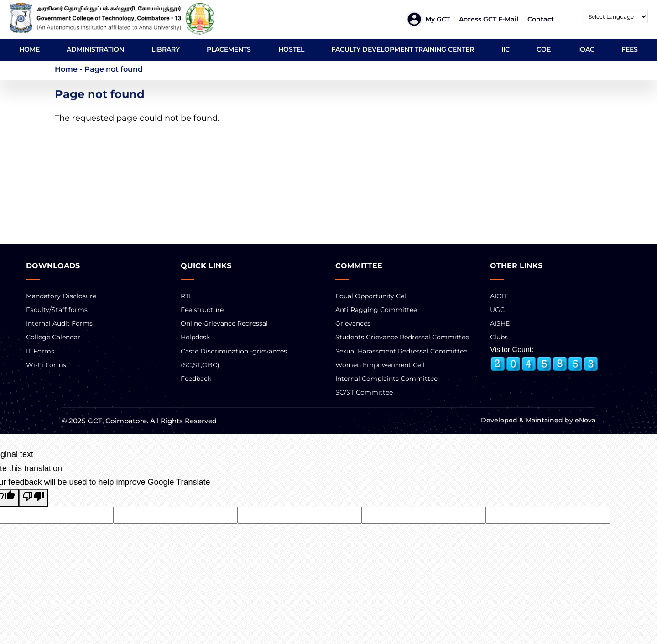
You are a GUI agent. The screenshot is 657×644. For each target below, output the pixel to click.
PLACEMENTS (229, 49)
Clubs (499, 337)
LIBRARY (166, 49)
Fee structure (202, 310)
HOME (29, 49)
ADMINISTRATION (95, 49)
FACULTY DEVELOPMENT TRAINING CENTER (403, 49)
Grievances (353, 323)
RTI (186, 296)
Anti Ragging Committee (376, 310)
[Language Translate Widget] (615, 17)
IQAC (586, 49)
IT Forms (40, 351)
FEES (630, 49)
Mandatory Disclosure (61, 296)
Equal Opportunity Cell (372, 296)
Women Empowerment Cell (380, 365)
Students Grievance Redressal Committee (402, 337)
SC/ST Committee (364, 392)
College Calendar (53, 337)
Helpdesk (195, 337)
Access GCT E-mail (489, 19)
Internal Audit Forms (59, 323)
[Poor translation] (33, 498)
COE (544, 49)
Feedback (196, 379)
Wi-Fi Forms (46, 365)
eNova (584, 420)
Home (66, 69)
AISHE (500, 323)
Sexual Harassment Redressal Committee (401, 351)
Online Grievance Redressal (224, 323)
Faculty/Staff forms (57, 310)
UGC (497, 310)
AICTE (499, 296)
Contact (541, 19)
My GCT (438, 19)
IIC (506, 49)
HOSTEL (291, 49)
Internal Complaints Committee (386, 379)
